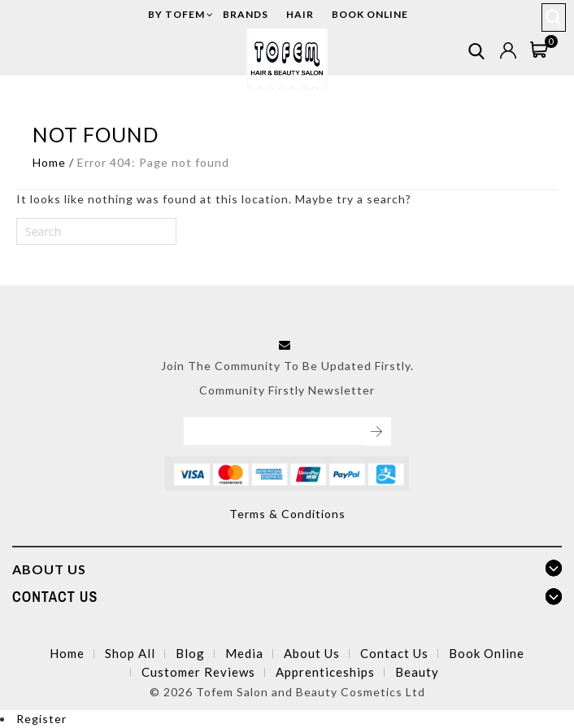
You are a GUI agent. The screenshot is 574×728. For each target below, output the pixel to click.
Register (41, 719)
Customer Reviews (198, 672)
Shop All (130, 653)
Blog (190, 653)
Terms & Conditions (287, 514)
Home (49, 162)
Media (244, 653)
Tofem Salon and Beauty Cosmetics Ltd (311, 692)
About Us (312, 653)
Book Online (487, 653)
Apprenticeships (325, 672)
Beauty (417, 672)
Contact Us (394, 653)
